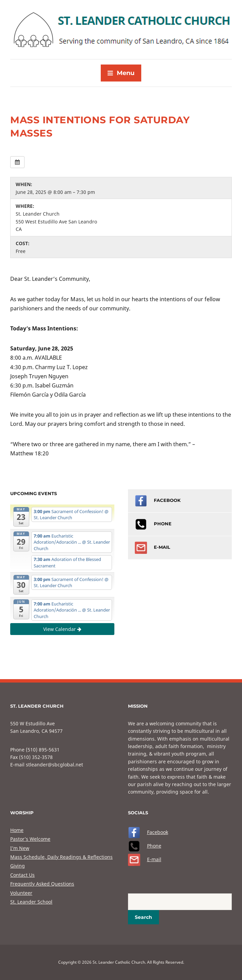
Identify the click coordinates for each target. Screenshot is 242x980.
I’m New (20, 848)
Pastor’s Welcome (30, 839)
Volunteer (21, 893)
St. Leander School (31, 902)
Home (17, 830)
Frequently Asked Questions (42, 884)
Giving (18, 866)
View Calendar (62, 629)
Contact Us (22, 875)
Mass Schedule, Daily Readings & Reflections (61, 857)
